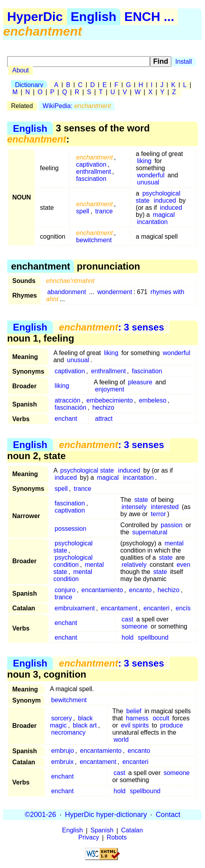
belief (134, 711)
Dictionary (29, 85)
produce (172, 725)
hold (127, 637)
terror (158, 514)
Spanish (102, 831)
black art (85, 725)
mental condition (73, 575)
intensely (134, 507)
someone (135, 626)
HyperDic (35, 17)
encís (183, 608)
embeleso (153, 400)
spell (83, 211)
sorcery (61, 718)
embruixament (75, 608)
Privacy (89, 838)
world (121, 740)
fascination (91, 179)
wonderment (115, 292)
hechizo (103, 407)
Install (184, 62)
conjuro (65, 590)
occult (161, 718)
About (21, 70)
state (141, 500)
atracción (67, 400)
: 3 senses (111, 327)
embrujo (63, 751)
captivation (91, 164)
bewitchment (94, 240)
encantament (119, 608)
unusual (148, 182)
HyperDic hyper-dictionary (106, 815)
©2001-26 (41, 815)
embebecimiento (109, 400)
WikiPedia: (77, 106)
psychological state (87, 470)
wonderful (151, 175)
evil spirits (135, 725)
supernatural (150, 532)
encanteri (157, 608)
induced (165, 200)
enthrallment (93, 172)
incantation (152, 222)
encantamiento (102, 590)
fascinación (70, 407)
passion (172, 525)
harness (137, 718)
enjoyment (110, 389)
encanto (140, 590)
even (183, 565)
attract (104, 419)
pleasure (140, 382)
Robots (117, 838)
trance (104, 211)
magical (164, 215)
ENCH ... (149, 17)
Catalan (132, 831)
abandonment (66, 292)
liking (144, 161)
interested (165, 507)
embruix (62, 762)
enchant (66, 419)
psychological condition (73, 561)
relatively (134, 565)
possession (70, 529)
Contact (168, 815)
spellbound (153, 637)
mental (174, 543)
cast (127, 619)
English (94, 17)
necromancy (68, 732)
